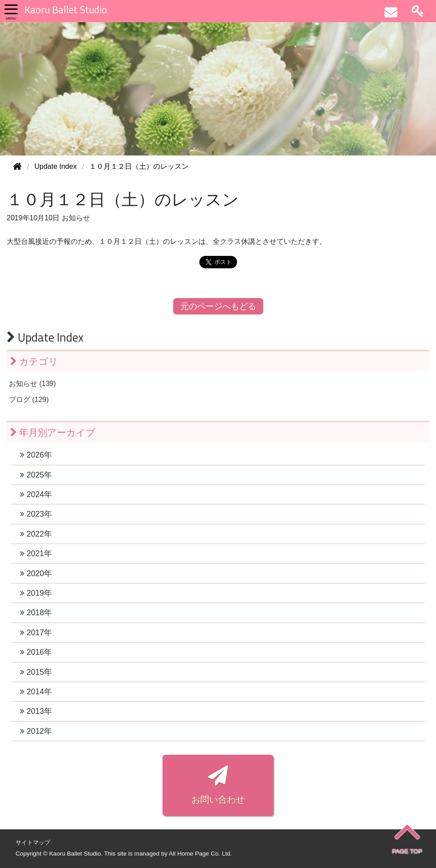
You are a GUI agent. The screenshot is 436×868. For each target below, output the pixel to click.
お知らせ (76, 218)
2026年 (36, 455)
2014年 (36, 692)
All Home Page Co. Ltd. (200, 854)
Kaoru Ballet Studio (66, 10)
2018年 (36, 613)
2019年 (36, 593)
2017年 (36, 633)
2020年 (36, 573)
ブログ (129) (29, 400)
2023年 (36, 514)
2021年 (36, 553)
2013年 (36, 711)
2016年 (36, 652)
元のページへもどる (218, 306)
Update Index (45, 337)
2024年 (36, 494)
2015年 (36, 672)
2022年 (36, 534)
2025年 (36, 475)
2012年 (36, 731)
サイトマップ (33, 842)
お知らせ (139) (32, 384)
